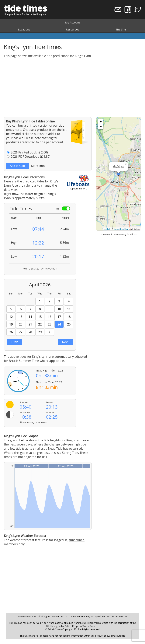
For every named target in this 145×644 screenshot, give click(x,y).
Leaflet (107, 229)
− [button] (101, 127)
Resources (72, 29)
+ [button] (101, 122)
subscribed (77, 540)
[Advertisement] (72, 87)
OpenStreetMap (121, 229)
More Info (38, 166)
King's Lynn (118, 166)
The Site (121, 29)
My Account (73, 22)
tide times (25, 8)
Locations (24, 29)
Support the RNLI (78, 187)
